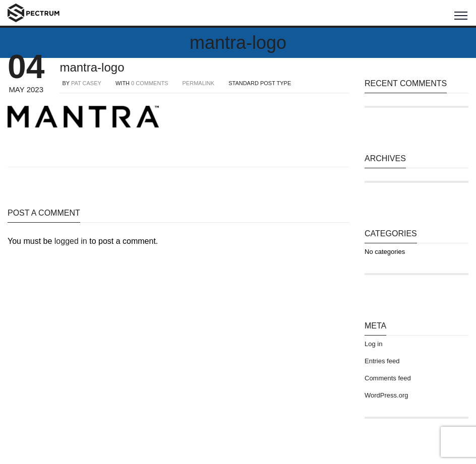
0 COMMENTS (150, 83)
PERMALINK (199, 83)
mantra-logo (92, 67)
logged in (71, 241)
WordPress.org (386, 395)
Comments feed (388, 378)
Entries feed (382, 361)
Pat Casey (86, 83)
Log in (373, 344)
